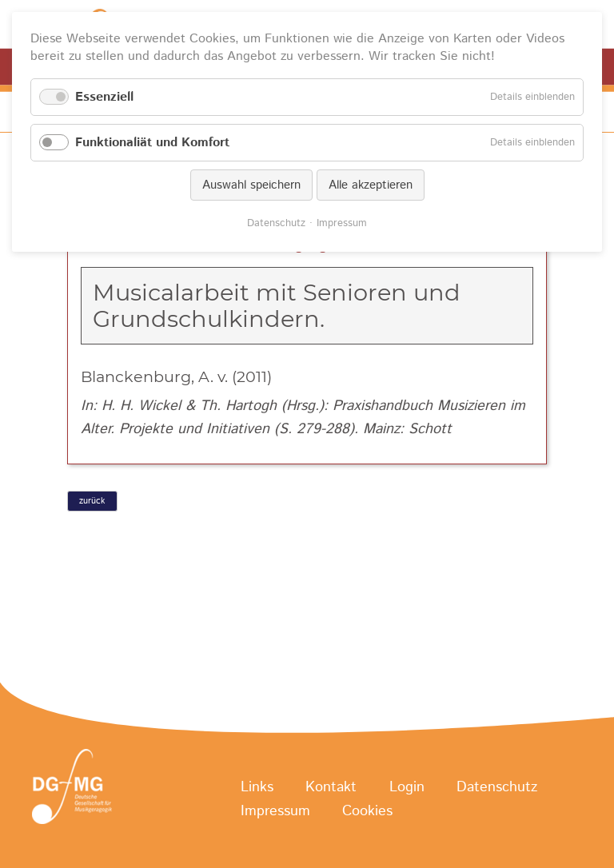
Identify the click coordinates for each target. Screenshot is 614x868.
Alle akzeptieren (371, 185)
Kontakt (331, 787)
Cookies (367, 811)
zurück (92, 501)
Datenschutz (497, 787)
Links (257, 787)
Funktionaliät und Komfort (152, 143)
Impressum (275, 811)
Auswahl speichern (251, 185)
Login (407, 787)
